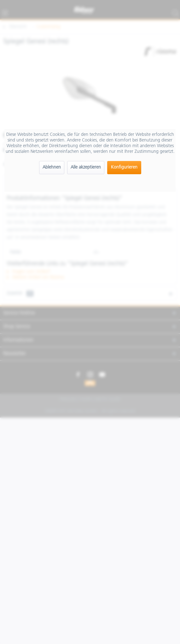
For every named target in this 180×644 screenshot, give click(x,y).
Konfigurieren (124, 167)
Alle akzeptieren (86, 167)
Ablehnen (52, 167)
